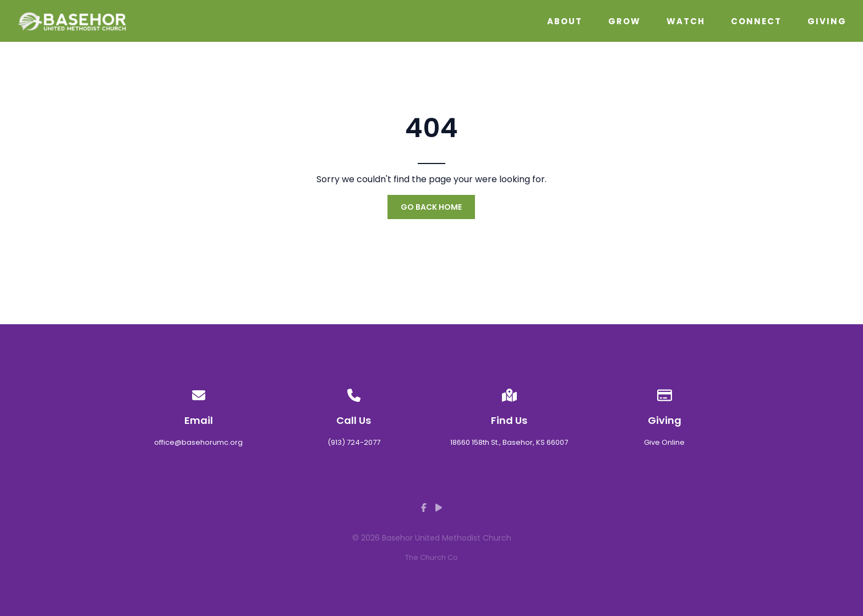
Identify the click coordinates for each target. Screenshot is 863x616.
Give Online (664, 442)
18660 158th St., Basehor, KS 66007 (509, 442)
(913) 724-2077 (354, 442)
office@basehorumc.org (198, 442)
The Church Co (431, 557)
